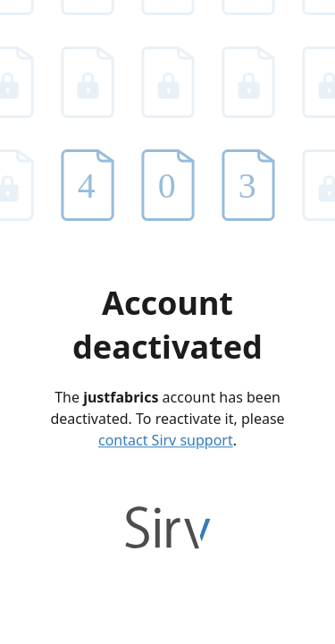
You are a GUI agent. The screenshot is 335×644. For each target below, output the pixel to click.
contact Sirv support (166, 440)
